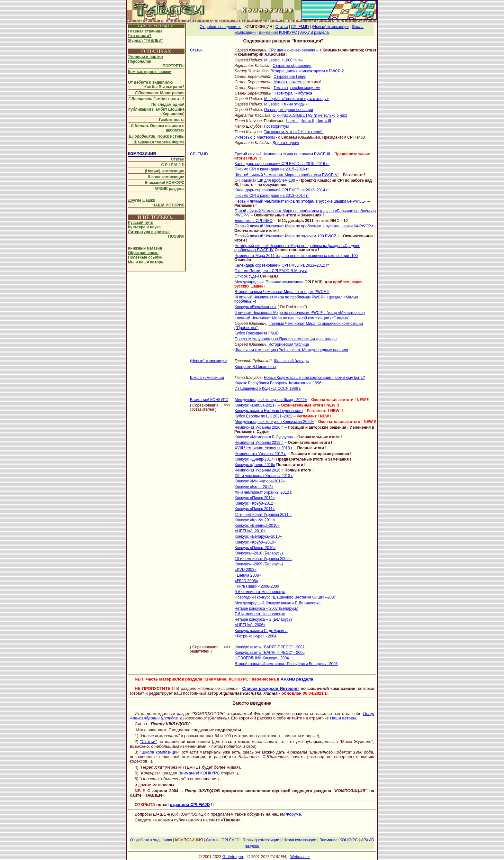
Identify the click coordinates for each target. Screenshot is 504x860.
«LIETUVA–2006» (250, 625)
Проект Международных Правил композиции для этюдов (286, 339)
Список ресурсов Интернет (271, 688)
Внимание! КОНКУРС (165, 183)
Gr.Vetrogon (233, 857)
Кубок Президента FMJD (257, 333)
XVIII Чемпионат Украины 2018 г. (264, 448)
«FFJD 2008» (246, 581)
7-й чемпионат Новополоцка (260, 614)
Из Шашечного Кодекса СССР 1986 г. (268, 389)
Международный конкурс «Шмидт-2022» (271, 400)
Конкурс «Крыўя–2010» (255, 542)
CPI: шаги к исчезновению (292, 50)
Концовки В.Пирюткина (255, 367)
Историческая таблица (289, 344)
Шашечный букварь (291, 361)
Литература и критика (149, 232)
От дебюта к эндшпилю (150, 82)
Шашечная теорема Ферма (159, 142)
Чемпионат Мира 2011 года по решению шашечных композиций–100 (296, 256)
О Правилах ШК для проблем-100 (265, 180)
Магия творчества (290, 82)
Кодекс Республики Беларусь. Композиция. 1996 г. (279, 383)
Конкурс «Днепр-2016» (255, 465)
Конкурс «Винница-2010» (257, 526)
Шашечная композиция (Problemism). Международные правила (291, 350)
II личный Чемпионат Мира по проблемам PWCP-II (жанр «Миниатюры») (300, 313)
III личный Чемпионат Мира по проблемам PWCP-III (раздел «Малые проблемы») (296, 299)
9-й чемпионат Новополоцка (260, 592)
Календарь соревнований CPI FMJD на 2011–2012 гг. (282, 265)
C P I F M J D (173, 165)
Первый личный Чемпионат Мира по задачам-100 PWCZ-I (287, 236)
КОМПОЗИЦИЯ (142, 154)
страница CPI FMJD (190, 805)
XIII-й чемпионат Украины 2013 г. (264, 476)
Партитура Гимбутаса (293, 93)
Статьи (178, 159)
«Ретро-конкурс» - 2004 (256, 636)
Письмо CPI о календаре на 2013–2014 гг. (272, 196)
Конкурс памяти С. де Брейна (261, 631)
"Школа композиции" (160, 752)
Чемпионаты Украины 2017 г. (261, 454)
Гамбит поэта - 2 (156, 99)
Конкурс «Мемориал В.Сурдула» (264, 437)
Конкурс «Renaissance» (256, 307)
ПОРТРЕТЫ (174, 66)
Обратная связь (143, 253)
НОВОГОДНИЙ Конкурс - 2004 (262, 658)
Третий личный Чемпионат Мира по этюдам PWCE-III (282, 154)
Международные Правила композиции (269, 282)
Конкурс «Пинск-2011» (255, 509)
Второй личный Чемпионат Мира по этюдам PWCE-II (282, 292)
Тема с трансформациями (297, 88)
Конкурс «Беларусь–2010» (258, 536)
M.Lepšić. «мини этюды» (286, 104)
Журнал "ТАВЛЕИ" (146, 41)
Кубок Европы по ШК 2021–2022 (263, 416)
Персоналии (140, 61)
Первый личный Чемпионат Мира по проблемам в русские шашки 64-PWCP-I (304, 226)
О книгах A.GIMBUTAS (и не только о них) (310, 115)
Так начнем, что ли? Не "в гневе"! (294, 132)
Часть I (292, 121)
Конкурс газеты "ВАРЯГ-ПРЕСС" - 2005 (270, 653)
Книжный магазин (145, 248)
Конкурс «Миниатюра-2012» (260, 481)
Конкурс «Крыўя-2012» (255, 503)
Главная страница (145, 31)
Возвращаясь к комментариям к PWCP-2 (307, 71)
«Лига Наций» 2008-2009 (257, 586)
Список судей (247, 276)
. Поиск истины (157, 136)
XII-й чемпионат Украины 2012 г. (263, 492)
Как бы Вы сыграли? (164, 87)
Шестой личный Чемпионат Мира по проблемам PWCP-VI (287, 175)
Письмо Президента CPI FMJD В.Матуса (271, 271)
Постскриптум (276, 126)
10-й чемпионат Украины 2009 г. (263, 559)
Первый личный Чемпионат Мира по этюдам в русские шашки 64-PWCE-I (301, 201)
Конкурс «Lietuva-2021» (256, 405)
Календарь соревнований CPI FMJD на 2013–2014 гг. (282, 190)
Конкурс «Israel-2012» (254, 487)
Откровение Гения (290, 77)
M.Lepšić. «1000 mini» (283, 60)
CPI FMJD (300, 27)
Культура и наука (144, 227)
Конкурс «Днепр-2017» (255, 459)
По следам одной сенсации (289, 110)
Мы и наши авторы (146, 262)
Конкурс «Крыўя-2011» (255, 520)
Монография (160, 93)
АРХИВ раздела (169, 189)
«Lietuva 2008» (248, 575)
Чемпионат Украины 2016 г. (259, 470)
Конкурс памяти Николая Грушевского (269, 411)
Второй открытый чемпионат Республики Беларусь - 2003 (286, 664)
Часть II (307, 121)
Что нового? (140, 36)
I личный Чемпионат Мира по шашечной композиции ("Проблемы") (299, 326)
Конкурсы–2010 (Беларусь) (259, 553)
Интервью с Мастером (255, 137)
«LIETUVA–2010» (250, 531)
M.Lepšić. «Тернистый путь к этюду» (297, 99)
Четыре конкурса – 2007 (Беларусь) (266, 608)
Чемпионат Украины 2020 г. (259, 427)
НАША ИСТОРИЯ (168, 205)
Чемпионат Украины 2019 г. (259, 443)
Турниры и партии (145, 57)
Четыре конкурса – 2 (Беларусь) (263, 619)
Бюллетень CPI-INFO (254, 221)
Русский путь (141, 223)
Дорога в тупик (286, 143)
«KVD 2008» (246, 570)
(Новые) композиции (165, 171)
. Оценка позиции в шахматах (158, 128)
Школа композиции (166, 177)
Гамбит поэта (172, 120)
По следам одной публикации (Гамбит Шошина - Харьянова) (156, 109)
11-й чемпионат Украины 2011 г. (263, 515)
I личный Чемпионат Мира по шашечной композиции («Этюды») (292, 318)
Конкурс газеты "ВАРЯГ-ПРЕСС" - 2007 (270, 647)
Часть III (324, 121)
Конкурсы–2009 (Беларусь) (259, 564)
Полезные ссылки (145, 257)
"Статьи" (148, 741)
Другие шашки (142, 200)
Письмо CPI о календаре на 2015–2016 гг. (272, 169)
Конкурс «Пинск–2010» (255, 548)
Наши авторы (343, 718)
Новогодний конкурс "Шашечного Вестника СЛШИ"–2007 (285, 597)
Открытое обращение (292, 66)
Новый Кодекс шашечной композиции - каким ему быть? (315, 378)
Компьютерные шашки (150, 72)
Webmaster (300, 857)
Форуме (294, 814)
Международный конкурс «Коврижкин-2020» (274, 422)
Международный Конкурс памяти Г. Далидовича (278, 603)
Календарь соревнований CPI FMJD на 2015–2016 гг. (282, 164)
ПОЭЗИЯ (176, 236)
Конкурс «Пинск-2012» (255, 498)
